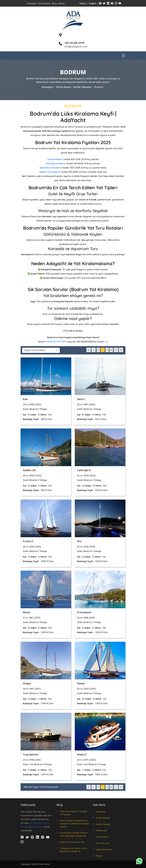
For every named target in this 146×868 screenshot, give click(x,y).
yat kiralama (36, 823)
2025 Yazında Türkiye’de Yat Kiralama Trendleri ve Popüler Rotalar (74, 824)
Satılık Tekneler (103, 818)
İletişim (62, 3)
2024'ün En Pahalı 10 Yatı (72, 842)
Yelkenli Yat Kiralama (50, 172)
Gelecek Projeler (104, 849)
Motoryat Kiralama (56, 164)
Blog (54, 3)
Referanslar (102, 831)
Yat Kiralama (44, 3)
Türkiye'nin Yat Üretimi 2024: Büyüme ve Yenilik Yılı (74, 850)
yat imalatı (37, 827)
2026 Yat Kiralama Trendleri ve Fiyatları (73, 813)
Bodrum (99, 87)
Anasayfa (32, 3)
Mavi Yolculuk (102, 843)
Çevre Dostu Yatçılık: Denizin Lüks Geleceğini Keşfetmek (74, 834)
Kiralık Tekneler (83, 87)
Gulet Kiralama (55, 159)
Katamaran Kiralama (50, 168)
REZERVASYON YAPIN (56, 342)
